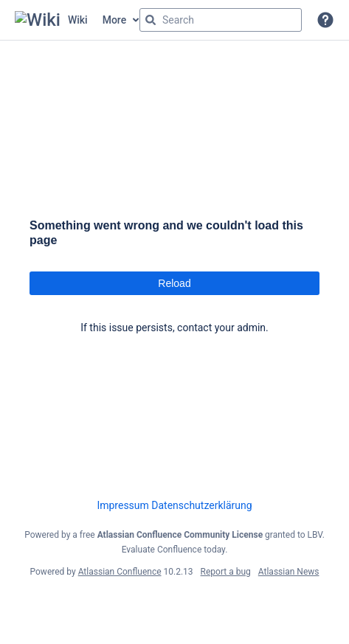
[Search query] (221, 20)
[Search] (151, 20)
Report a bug (226, 572)
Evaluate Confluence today (173, 550)
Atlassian (174, 604)
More (115, 20)
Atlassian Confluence (120, 572)
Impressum (122, 505)
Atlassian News (289, 572)
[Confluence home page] (51, 20)
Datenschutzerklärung (201, 505)
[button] (325, 20)
